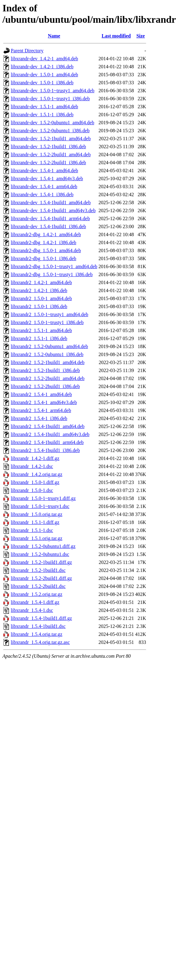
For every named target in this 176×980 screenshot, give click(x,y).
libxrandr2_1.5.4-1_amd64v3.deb (44, 402)
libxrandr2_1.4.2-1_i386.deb (39, 290)
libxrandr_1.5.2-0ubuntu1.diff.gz (43, 546)
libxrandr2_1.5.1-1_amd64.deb (41, 330)
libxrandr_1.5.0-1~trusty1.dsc (40, 506)
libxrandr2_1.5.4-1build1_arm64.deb (47, 442)
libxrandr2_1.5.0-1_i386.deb (39, 306)
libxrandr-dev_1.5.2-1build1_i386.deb (48, 147)
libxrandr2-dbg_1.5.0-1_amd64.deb (46, 250)
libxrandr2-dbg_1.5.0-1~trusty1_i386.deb (52, 274)
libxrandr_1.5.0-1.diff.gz (35, 482)
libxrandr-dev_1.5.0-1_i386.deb (42, 83)
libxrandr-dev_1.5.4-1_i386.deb (42, 194)
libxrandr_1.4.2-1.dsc (32, 466)
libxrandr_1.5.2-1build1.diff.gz (41, 562)
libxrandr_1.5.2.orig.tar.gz (37, 594)
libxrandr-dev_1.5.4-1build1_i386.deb (48, 226)
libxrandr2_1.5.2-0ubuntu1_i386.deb (47, 354)
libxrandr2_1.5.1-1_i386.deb (39, 338)
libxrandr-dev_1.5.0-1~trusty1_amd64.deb (53, 91)
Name (54, 36)
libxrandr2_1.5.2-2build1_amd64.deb (48, 378)
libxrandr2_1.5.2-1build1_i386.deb (45, 370)
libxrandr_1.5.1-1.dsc (32, 530)
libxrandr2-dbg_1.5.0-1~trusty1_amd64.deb (54, 266)
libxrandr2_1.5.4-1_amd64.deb (41, 394)
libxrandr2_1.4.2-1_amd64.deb (41, 282)
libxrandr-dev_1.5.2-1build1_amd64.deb (51, 139)
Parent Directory (27, 51)
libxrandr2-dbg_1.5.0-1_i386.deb (44, 258)
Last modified (116, 36)
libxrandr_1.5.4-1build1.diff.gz (41, 618)
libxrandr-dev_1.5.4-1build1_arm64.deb (50, 218)
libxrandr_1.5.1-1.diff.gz (35, 522)
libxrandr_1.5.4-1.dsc (32, 610)
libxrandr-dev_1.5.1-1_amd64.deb (44, 107)
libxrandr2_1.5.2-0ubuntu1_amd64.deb (49, 346)
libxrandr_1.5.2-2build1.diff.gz (41, 578)
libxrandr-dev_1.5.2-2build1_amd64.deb (51, 155)
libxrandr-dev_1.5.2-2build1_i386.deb (48, 163)
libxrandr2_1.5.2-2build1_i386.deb (45, 386)
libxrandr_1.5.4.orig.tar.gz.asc (40, 642)
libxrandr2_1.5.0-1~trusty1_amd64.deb (50, 314)
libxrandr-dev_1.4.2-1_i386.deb (42, 67)
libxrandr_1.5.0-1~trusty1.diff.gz (43, 498)
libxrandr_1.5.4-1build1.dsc (38, 626)
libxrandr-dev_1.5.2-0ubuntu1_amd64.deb (52, 123)
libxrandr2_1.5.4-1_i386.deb (39, 418)
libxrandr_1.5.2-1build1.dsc (38, 570)
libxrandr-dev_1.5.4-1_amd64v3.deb (47, 179)
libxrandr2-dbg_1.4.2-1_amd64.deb (46, 234)
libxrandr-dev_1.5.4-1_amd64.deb (44, 171)
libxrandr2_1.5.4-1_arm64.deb (41, 410)
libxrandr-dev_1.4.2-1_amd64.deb (44, 59)
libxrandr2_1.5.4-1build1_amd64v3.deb (50, 434)
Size (141, 36)
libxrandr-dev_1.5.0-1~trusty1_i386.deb (50, 99)
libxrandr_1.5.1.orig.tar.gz (37, 538)
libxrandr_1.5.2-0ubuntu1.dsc (40, 554)
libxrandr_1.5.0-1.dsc (32, 490)
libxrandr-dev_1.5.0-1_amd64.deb (44, 75)
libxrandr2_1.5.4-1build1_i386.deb (45, 450)
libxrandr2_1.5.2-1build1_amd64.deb (48, 362)
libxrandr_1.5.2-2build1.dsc (38, 586)
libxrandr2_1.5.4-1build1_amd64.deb (48, 426)
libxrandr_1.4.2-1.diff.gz (35, 458)
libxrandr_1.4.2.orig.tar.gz (37, 474)
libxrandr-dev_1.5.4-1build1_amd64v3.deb (53, 210)
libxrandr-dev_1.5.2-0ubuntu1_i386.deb (50, 131)
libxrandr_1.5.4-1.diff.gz (35, 602)
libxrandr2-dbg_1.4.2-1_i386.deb (44, 242)
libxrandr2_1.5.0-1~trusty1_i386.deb (47, 322)
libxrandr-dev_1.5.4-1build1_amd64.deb (51, 202)
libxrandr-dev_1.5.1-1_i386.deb (42, 115)
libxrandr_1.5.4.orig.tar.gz (37, 634)
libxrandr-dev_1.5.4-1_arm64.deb (44, 186)
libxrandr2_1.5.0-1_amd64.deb (41, 298)
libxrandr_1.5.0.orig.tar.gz (37, 514)
